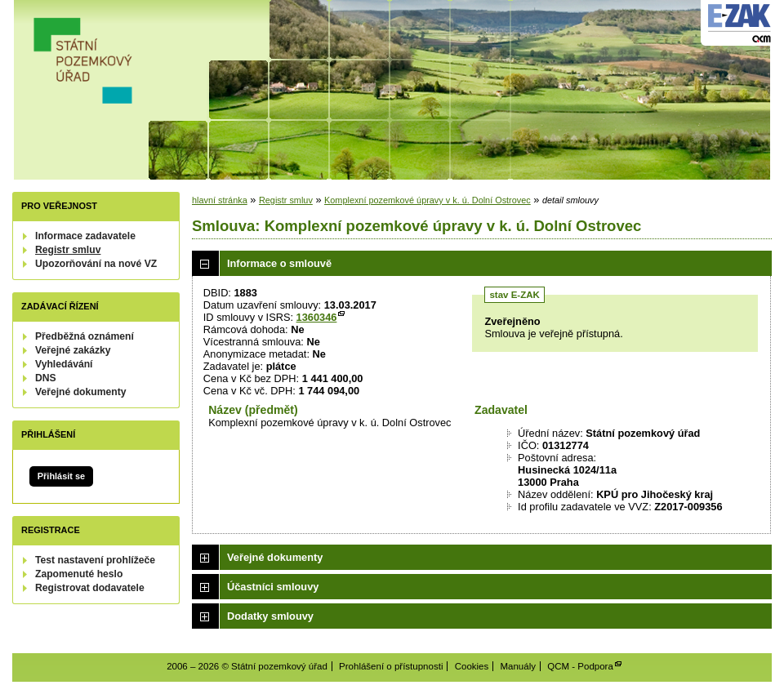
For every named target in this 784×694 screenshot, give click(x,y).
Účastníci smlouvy (273, 587)
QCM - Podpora (580, 666)
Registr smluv (68, 250)
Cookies (472, 666)
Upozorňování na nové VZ (96, 264)
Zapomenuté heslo (79, 574)
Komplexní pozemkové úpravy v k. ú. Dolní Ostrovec (428, 200)
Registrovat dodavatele (90, 588)
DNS (46, 378)
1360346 (317, 317)
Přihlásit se (61, 476)
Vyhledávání (64, 364)
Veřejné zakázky (73, 350)
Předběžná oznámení (85, 336)
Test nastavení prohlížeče (95, 560)
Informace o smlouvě (279, 263)
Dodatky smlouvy (270, 616)
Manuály (518, 666)
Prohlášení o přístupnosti (391, 666)
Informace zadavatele (85, 236)
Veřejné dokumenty (80, 392)
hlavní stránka (220, 200)
